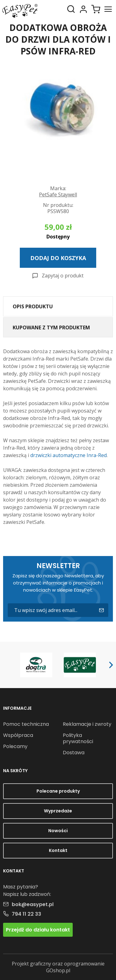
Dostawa (74, 753)
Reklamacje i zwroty (87, 724)
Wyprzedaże (58, 811)
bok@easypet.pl (33, 904)
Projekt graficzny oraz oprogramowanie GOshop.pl (58, 967)
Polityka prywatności (78, 738)
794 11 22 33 (26, 914)
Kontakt (58, 850)
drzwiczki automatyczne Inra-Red (69, 455)
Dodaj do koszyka (58, 258)
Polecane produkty (58, 791)
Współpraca (18, 735)
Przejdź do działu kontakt (38, 930)
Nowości (58, 831)
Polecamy (15, 746)
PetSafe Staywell (58, 195)
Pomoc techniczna (26, 724)
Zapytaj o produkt (63, 276)
